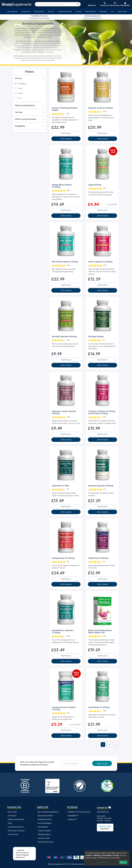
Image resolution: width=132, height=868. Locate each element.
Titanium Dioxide (44, 831)
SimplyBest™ (73, 816)
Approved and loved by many (40, 17)
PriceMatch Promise (45, 842)
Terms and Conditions (16, 831)
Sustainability (43, 827)
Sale (112, 11)
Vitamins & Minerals (65, 11)
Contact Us (12, 816)
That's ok (123, 862)
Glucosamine (39, 11)
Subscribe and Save (45, 816)
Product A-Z (26, 11)
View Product (66, 133)
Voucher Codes (44, 838)
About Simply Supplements (48, 812)
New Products (91, 11)
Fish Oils (51, 11)
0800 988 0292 (103, 812)
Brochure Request (45, 823)
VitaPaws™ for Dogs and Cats (79, 812)
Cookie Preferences (16, 827)
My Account (12, 812)
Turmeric (79, 11)
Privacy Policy (13, 834)
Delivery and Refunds (16, 819)
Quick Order (122, 11)
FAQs (10, 823)
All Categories (13, 11)
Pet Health (103, 11)
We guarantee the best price (93, 17)
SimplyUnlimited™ (45, 819)
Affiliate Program (44, 834)
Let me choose (102, 862)
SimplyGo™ (72, 819)
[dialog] (107, 858)
